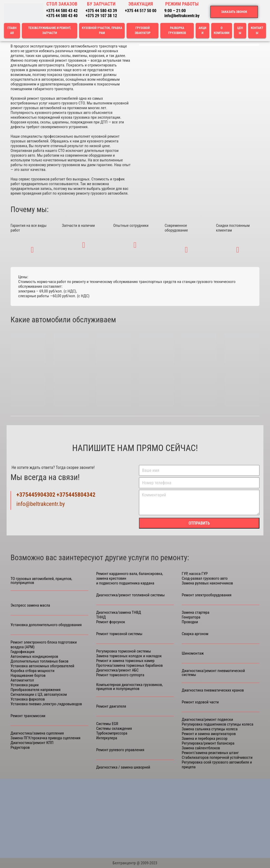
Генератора (191, 617)
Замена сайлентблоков (201, 748)
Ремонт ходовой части (200, 702)
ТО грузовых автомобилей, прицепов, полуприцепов (41, 581)
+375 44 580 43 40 (62, 16)
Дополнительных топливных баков (39, 661)
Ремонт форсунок (111, 622)
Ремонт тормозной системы (119, 634)
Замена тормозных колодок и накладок (129, 656)
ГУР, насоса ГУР (195, 574)
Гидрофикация (23, 652)
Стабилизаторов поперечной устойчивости (217, 757)
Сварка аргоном (195, 634)
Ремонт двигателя (111, 706)
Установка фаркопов (28, 699)
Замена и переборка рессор (204, 738)
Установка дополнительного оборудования (46, 625)
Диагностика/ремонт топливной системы (131, 595)
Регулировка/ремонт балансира (208, 743)
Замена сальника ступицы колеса (210, 729)
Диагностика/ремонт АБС (117, 670)
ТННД (101, 617)
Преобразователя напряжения (35, 690)
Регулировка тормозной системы (124, 651)
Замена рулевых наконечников (207, 583)
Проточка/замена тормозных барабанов (130, 665)
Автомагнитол (22, 680)
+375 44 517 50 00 (141, 11)
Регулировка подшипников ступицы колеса (217, 724)
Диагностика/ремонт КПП (32, 743)
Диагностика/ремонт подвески (207, 720)
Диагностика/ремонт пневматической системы (213, 673)
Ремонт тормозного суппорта (120, 675)
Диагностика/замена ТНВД (119, 612)
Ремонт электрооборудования (206, 595)
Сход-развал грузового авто (205, 578)
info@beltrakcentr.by (182, 16)
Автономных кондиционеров (34, 656)
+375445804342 (76, 495)
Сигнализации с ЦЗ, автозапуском (39, 694)
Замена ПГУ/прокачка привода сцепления (45, 738)
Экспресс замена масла (30, 605)
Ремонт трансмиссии (28, 716)
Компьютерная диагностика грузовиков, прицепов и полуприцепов (130, 687)
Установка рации (25, 685)
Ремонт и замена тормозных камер (125, 661)
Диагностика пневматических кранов (213, 690)
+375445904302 (36, 495)
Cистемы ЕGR (107, 724)
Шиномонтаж (193, 653)
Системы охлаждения (114, 728)
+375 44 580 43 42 (62, 11)
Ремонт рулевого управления (120, 750)
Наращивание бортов (28, 675)
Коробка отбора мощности (32, 671)
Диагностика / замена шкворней (123, 767)
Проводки (190, 622)
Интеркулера (107, 738)
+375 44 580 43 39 (101, 11)
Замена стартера (196, 612)
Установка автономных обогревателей (42, 666)
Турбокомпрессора (112, 733)
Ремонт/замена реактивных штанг (210, 753)
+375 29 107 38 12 (101, 16)
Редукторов (20, 747)
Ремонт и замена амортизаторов (209, 734)
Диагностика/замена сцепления (37, 733)
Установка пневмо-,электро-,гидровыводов (46, 704)
